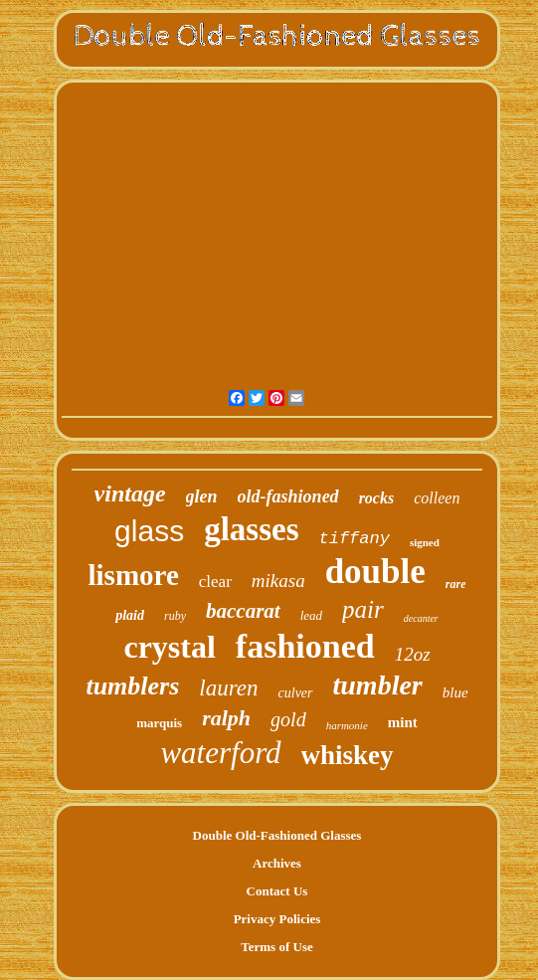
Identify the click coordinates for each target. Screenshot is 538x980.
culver (296, 693)
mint (403, 722)
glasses (251, 529)
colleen (437, 498)
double (375, 572)
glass (149, 531)
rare (456, 584)
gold (288, 719)
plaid (130, 615)
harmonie (347, 725)
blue (455, 692)
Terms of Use (276, 947)
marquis (159, 723)
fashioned (305, 646)
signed (425, 542)
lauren (228, 688)
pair (363, 609)
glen (202, 496)
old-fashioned (288, 496)
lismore (134, 575)
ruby (175, 616)
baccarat (243, 611)
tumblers (132, 686)
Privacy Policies (277, 919)
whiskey (348, 755)
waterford (220, 753)
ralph (226, 718)
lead (311, 615)
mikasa (278, 581)
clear (215, 582)
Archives (277, 863)
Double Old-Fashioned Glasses (277, 835)
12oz (413, 654)
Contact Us (277, 891)
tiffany (354, 539)
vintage (130, 493)
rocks (377, 498)
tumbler (378, 685)
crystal (169, 647)
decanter (421, 618)
